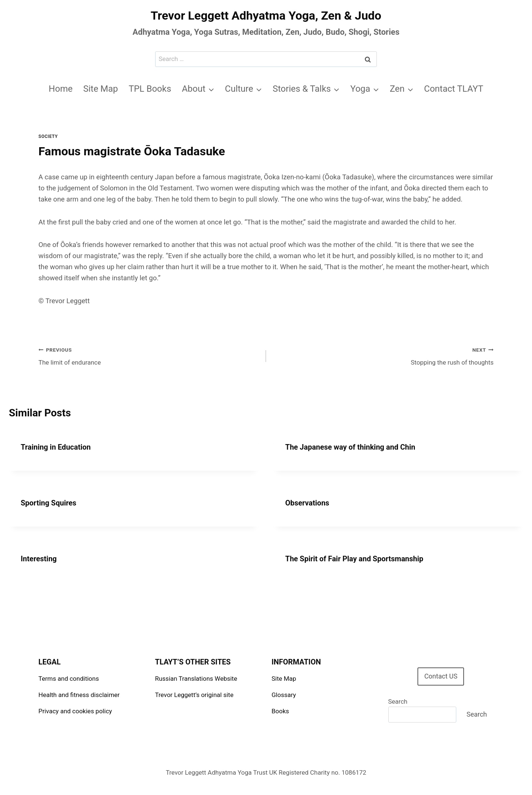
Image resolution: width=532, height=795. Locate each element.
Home (61, 89)
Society (48, 136)
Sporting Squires (49, 503)
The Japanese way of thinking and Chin (350, 447)
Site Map (100, 89)
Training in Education (56, 447)
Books (280, 711)
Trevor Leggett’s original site (194, 695)
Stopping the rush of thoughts (383, 356)
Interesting (39, 559)
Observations (307, 503)
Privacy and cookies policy (75, 711)
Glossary (284, 695)
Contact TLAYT (454, 89)
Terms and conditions (69, 679)
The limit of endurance (149, 356)
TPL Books (150, 89)
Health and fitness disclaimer (79, 695)
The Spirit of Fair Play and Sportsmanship (354, 559)
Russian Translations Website (196, 679)
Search (398, 701)
